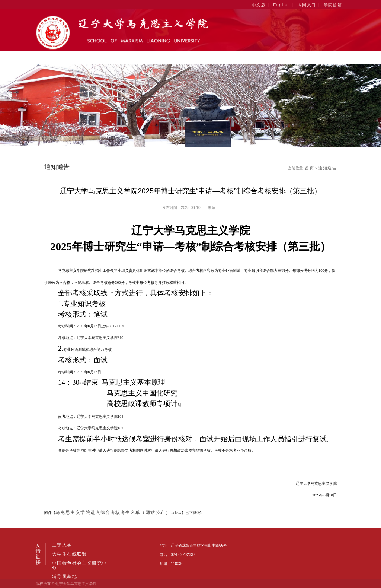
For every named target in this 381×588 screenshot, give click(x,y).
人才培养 (181, 58)
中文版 (267, 4)
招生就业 (322, 58)
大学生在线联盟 (87, 544)
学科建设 (111, 58)
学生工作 (252, 58)
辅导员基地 (63, 561)
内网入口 (310, 4)
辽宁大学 (60, 544)
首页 (47, 58)
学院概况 (76, 58)
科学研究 (216, 58)
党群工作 (287, 58)
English (288, 4)
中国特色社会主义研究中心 (77, 553)
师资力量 (146, 58)
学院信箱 (334, 4)
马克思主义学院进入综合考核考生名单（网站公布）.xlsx (109, 512)
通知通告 (328, 167)
